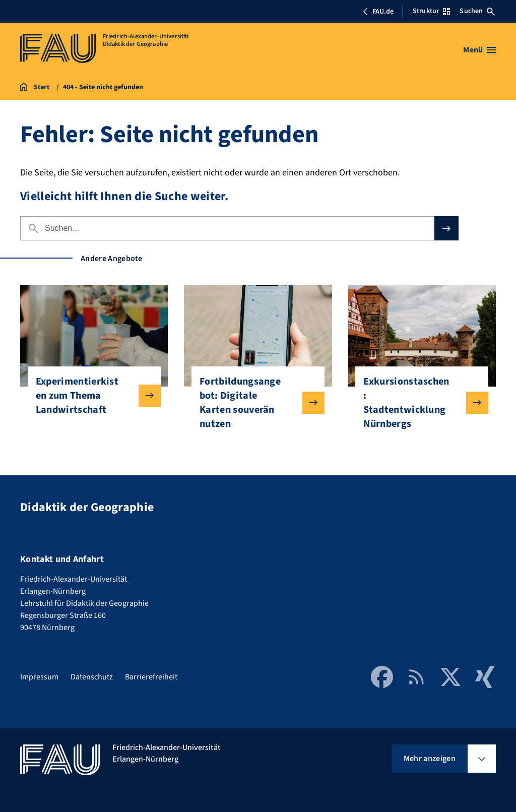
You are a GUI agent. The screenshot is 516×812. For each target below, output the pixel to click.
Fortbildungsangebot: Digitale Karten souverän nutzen (254, 403)
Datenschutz (92, 677)
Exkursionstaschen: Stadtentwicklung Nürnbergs (418, 403)
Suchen (477, 11)
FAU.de (378, 12)
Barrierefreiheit (151, 677)
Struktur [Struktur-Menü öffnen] (431, 11)
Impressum (39, 677)
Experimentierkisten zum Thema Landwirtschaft (90, 396)
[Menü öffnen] (479, 50)
